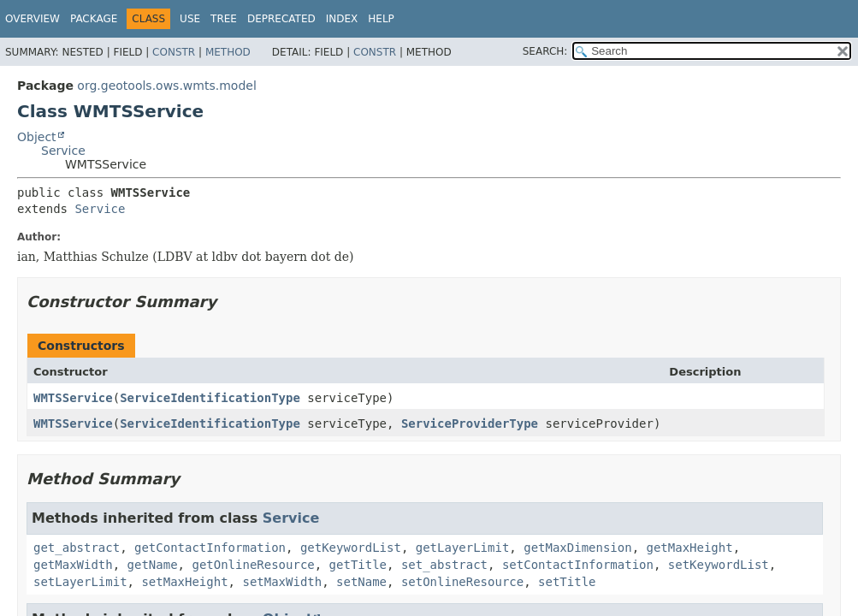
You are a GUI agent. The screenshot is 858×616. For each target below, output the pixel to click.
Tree (224, 19)
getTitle (358, 565)
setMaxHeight (184, 582)
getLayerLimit (463, 548)
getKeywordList (351, 548)
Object (37, 137)
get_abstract (77, 548)
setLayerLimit (80, 582)
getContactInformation (210, 548)
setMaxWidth (282, 582)
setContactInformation (578, 565)
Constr (174, 52)
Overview (33, 19)
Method (228, 52)
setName (361, 582)
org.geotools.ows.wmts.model (166, 86)
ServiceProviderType (470, 423)
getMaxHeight (690, 548)
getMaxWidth (73, 565)
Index (342, 19)
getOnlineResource (253, 565)
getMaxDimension (577, 548)
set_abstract (444, 565)
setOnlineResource (462, 582)
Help (381, 19)
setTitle (567, 582)
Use (190, 19)
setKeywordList (719, 565)
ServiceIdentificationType (210, 398)
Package (94, 19)
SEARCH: (545, 51)
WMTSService (73, 398)
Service (63, 151)
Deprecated (281, 19)
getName (153, 565)
